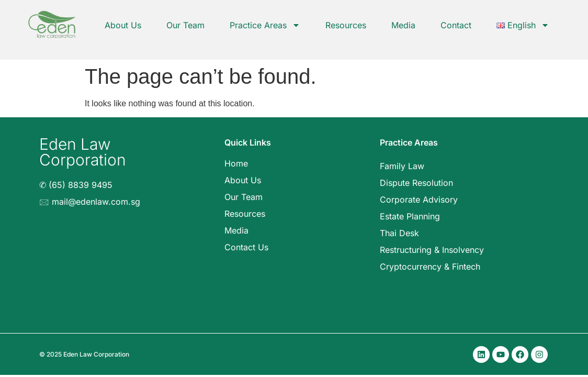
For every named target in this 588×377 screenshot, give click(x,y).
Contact (456, 25)
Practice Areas (265, 25)
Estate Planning (410, 216)
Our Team (185, 25)
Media (403, 25)
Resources (346, 25)
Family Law (402, 166)
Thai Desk (399, 233)
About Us (123, 25)
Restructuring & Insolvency (432, 250)
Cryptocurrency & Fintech (430, 267)
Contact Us (246, 247)
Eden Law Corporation (83, 152)
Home (236, 163)
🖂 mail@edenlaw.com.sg (90, 202)
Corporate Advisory (419, 199)
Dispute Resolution (416, 183)
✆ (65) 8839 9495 (76, 185)
